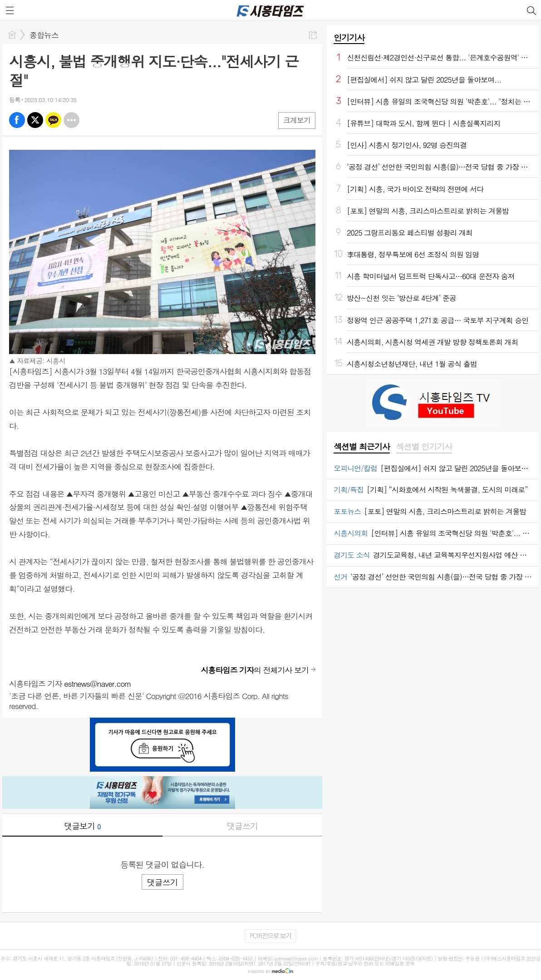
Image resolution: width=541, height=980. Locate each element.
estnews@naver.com (98, 684)
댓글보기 (82, 826)
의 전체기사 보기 (255, 670)
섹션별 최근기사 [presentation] (361, 447)
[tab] (361, 447)
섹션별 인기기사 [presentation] (424, 447)
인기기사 (349, 37)
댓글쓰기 (242, 826)
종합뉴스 (44, 35)
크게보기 (297, 120)
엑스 (35, 120)
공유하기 (313, 35)
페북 (17, 120)
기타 (71, 120)
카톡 (53, 120)
